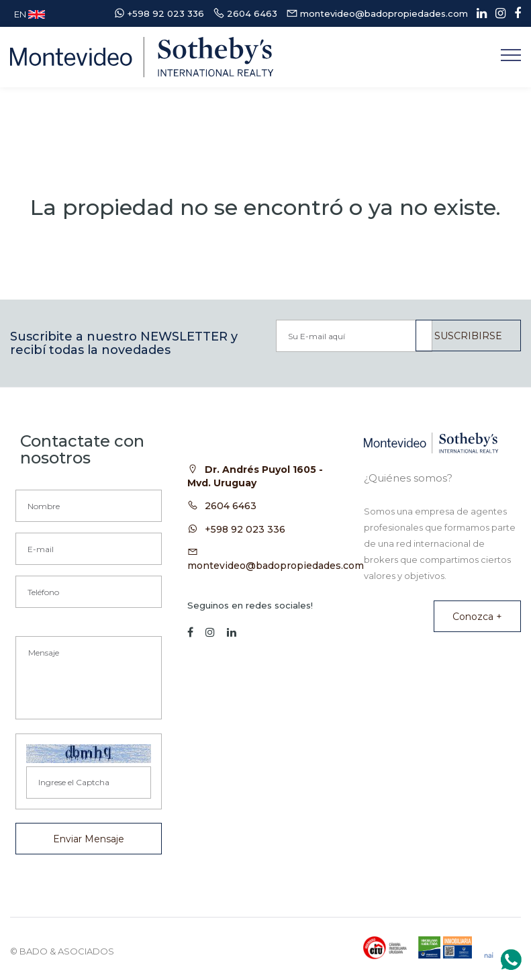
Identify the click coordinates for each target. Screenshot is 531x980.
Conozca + (477, 617)
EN (30, 14)
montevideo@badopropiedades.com (276, 566)
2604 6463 (231, 506)
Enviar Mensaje (89, 839)
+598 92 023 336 (245, 529)
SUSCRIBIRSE (468, 336)
